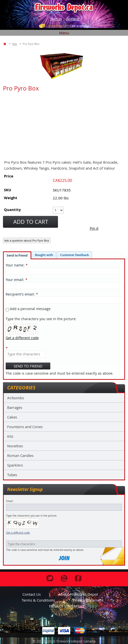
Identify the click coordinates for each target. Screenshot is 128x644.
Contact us (32, 594)
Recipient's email (20, 294)
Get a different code (18, 533)
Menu (64, 33)
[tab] (17, 255)
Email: (10, 501)
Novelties (15, 446)
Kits (10, 436)
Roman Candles (20, 455)
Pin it (94, 228)
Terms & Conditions (38, 600)
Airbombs (16, 398)
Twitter (50, 578)
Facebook (78, 578)
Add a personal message (28, 309)
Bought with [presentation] (44, 255)
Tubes (12, 475)
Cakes (12, 417)
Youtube (64, 578)
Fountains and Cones (25, 427)
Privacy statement (88, 600)
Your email (14, 280)
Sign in (56, 19)
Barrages (15, 407)
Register (73, 19)
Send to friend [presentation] (17, 255)
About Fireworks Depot (78, 594)
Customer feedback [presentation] (74, 255)
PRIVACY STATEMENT (67, 606)
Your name (15, 265)
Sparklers (15, 465)
